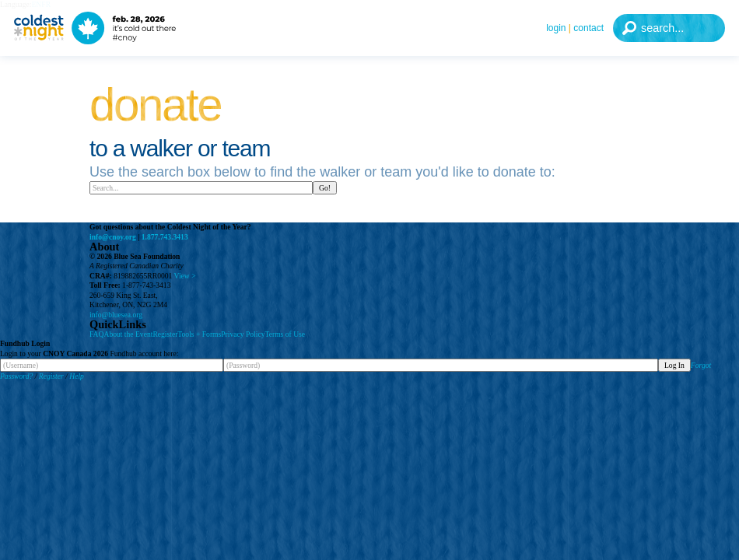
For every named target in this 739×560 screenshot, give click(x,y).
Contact (588, 28)
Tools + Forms (199, 334)
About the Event (128, 334)
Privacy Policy (243, 334)
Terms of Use (285, 334)
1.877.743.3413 (165, 237)
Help (77, 376)
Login (556, 28)
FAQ (96, 334)
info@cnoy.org (113, 237)
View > (185, 276)
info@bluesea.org (116, 315)
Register (165, 334)
